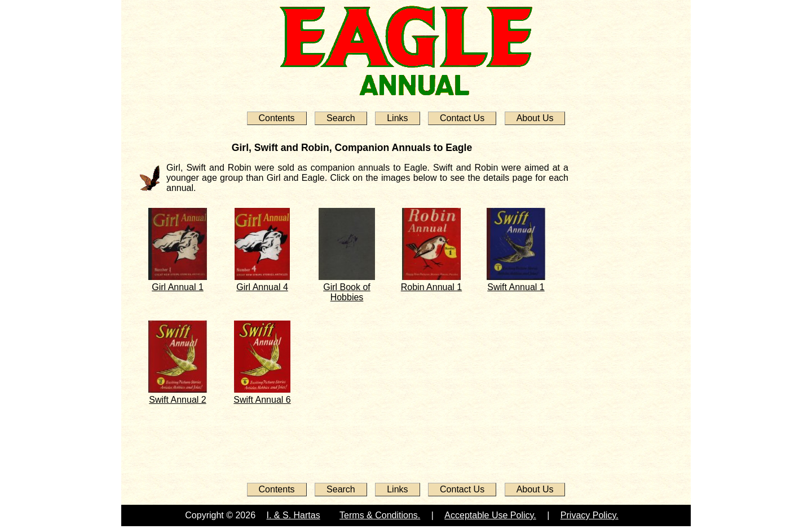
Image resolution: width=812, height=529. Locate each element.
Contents (277, 118)
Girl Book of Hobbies (347, 292)
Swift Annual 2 (177, 400)
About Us (535, 118)
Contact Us (462, 118)
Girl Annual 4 (262, 287)
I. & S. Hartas (294, 515)
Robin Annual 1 (432, 287)
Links (397, 118)
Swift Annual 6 (262, 400)
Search (341, 118)
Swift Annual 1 (516, 287)
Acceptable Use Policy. (490, 515)
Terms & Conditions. (380, 515)
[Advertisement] (614, 305)
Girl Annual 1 (178, 287)
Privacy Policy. (590, 515)
